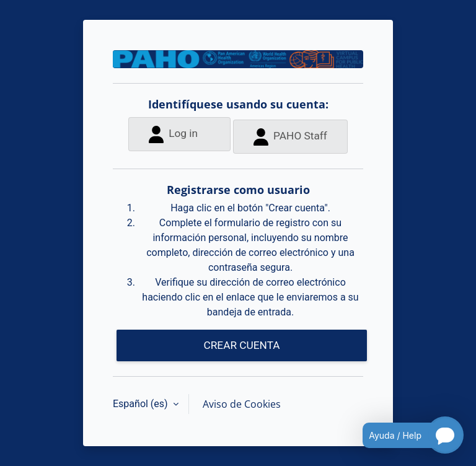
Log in (173, 134)
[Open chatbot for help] (404, 435)
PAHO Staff (290, 137)
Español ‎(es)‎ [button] (142, 404)
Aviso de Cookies (242, 404)
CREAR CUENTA (241, 345)
